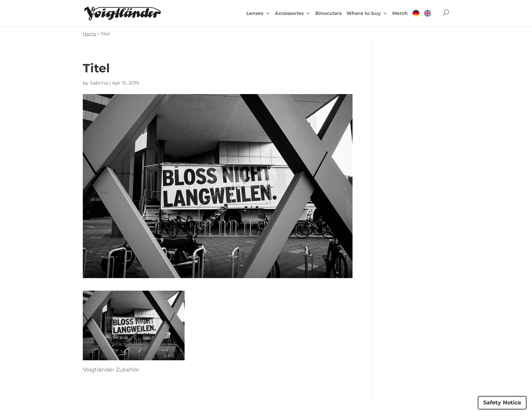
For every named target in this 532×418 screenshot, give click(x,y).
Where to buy (364, 14)
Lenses (255, 14)
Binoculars (328, 14)
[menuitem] (416, 18)
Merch (400, 14)
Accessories (289, 14)
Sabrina (99, 83)
